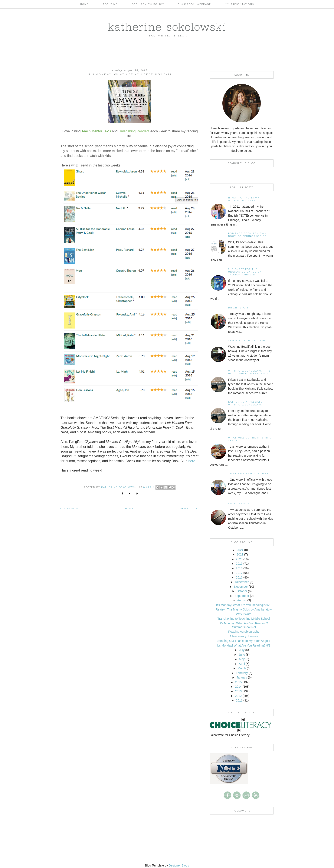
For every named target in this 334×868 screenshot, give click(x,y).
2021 (240, 554)
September (242, 596)
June (242, 655)
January (242, 677)
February (242, 673)
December (242, 582)
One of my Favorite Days (248, 474)
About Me (110, 4)
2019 (239, 564)
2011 (239, 700)
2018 (239, 568)
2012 (238, 696)
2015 (238, 682)
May (242, 659)
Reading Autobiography (244, 632)
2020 (239, 559)
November (241, 587)
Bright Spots (238, 308)
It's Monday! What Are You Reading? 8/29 (244, 605)
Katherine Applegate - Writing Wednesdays (246, 403)
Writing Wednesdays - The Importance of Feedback (250, 372)
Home (84, 4)
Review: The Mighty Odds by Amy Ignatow (244, 609)
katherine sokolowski (167, 27)
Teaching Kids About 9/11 (248, 341)
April (242, 664)
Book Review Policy (148, 4)
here (192, 461)
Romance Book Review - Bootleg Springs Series (247, 235)
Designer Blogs (179, 865)
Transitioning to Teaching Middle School (244, 619)
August (242, 600)
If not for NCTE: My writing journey (244, 199)
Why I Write (244, 614)
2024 (240, 550)
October (242, 591)
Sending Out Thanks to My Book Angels (244, 641)
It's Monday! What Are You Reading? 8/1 (244, 645)
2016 (239, 577)
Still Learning (240, 504)
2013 (238, 691)
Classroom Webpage (194, 4)
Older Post (70, 509)
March (242, 668)
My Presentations (239, 4)
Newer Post (189, 509)
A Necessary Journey (244, 636)
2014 (238, 687)
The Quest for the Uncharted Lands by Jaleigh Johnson (245, 272)
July (242, 650)
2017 (239, 573)
